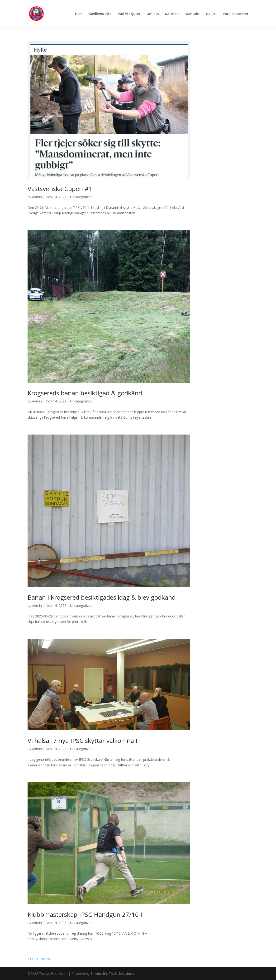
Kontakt (193, 14)
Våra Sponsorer (236, 14)
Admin (37, 197)
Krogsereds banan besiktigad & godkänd (85, 393)
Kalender (172, 14)
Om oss (153, 14)
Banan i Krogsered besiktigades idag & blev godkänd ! (103, 597)
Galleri (211, 14)
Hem (79, 14)
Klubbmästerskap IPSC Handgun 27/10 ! (85, 914)
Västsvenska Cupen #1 (60, 189)
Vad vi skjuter (129, 14)
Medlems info (100, 14)
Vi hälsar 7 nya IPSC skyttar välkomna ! (82, 741)
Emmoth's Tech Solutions (112, 973)
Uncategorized (81, 197)
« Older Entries (39, 959)
